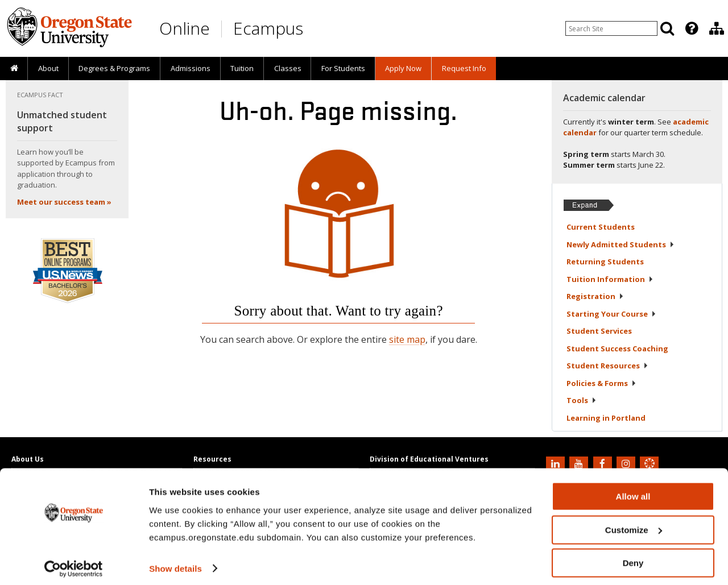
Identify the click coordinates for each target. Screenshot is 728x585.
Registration (595, 296)
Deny (633, 557)
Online (185, 28)
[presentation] (691, 28)
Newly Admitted (621, 244)
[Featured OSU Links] (692, 28)
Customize (634, 524)
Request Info (464, 68)
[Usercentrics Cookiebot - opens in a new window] (74, 563)
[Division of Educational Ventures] (717, 28)
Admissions (191, 68)
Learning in (606, 418)
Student (599, 331)
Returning (605, 262)
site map (407, 339)
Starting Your (611, 314)
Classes (288, 68)
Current (601, 227)
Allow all (633, 490)
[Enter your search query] (611, 28)
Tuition (242, 68)
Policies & (601, 383)
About (48, 68)
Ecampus (268, 28)
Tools (582, 400)
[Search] (667, 28)
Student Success (617, 348)
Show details (175, 562)
